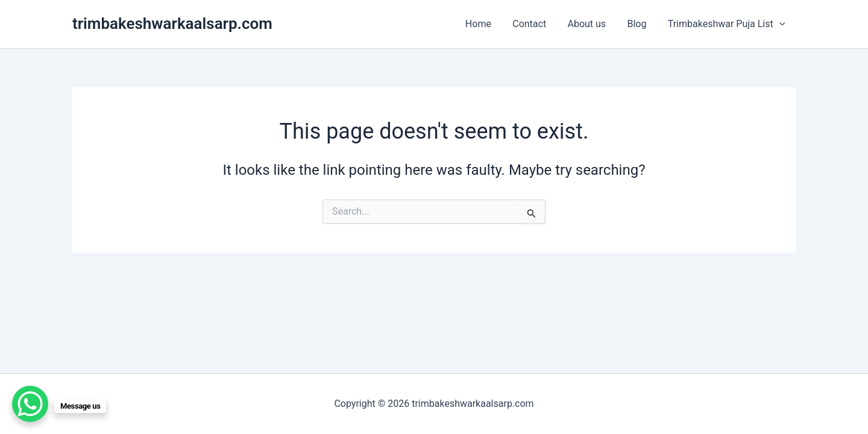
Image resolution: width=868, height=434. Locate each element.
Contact (536, 24)
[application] (780, 24)
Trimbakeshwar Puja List (727, 24)
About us (592, 24)
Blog (640, 24)
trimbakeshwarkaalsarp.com (172, 24)
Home (487, 24)
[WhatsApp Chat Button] (30, 404)
